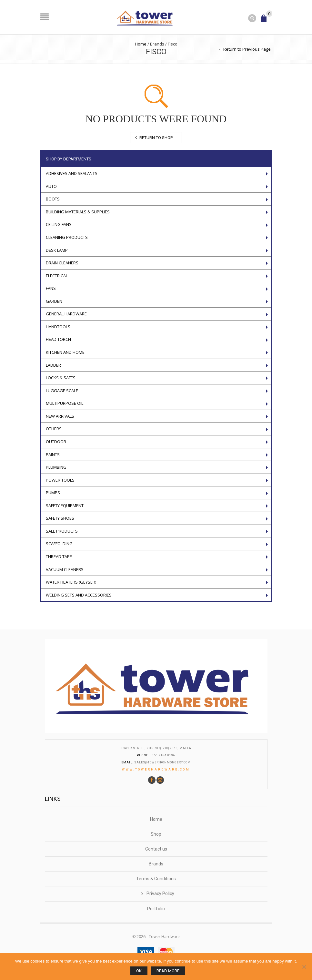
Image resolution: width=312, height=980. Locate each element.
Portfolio (156, 909)
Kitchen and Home (65, 352)
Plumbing (56, 467)
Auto (51, 186)
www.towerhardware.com (156, 770)
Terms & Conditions (156, 879)
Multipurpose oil (65, 403)
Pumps (53, 493)
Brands (156, 864)
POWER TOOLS (60, 480)
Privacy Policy (160, 893)
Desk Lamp (57, 250)
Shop (156, 834)
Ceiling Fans (59, 224)
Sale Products (62, 531)
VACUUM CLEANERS (65, 569)
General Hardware (66, 314)
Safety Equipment (65, 505)
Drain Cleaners (62, 263)
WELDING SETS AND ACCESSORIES (79, 595)
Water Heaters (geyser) (71, 582)
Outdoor (56, 441)
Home (141, 44)
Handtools (58, 326)
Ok (139, 971)
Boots (53, 199)
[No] (304, 967)
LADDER (53, 365)
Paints (53, 454)
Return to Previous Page (247, 49)
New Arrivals (60, 416)
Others (54, 429)
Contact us (156, 849)
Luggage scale (62, 390)
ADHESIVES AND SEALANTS (72, 173)
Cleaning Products (67, 237)
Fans (51, 288)
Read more (168, 971)
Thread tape (59, 556)
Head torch (58, 339)
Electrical (57, 275)
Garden (54, 301)
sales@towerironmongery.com (162, 762)
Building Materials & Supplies (78, 211)
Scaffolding (59, 544)
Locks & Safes (61, 378)
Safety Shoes (60, 518)
